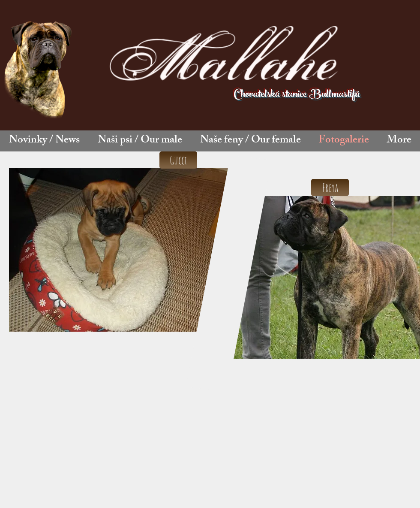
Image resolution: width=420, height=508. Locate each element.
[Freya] (330, 187)
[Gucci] (178, 160)
